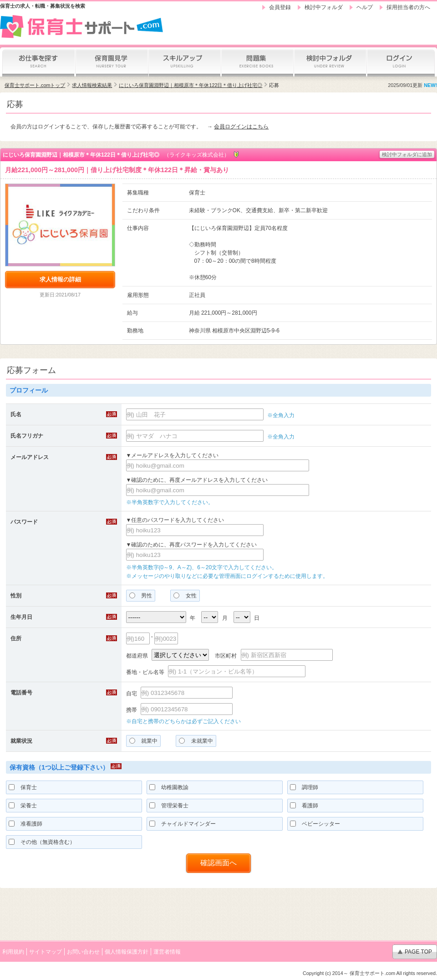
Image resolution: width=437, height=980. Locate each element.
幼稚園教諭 (169, 787)
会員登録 (280, 7)
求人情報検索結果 (92, 85)
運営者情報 (167, 952)
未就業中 (196, 741)
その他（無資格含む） (42, 842)
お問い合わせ (83, 952)
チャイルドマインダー (183, 824)
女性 (185, 596)
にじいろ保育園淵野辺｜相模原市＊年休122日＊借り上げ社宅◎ (191, 85)
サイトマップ (46, 952)
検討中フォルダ (324, 7)
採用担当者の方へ (408, 7)
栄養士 (23, 806)
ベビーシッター (315, 824)
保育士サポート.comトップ (35, 85)
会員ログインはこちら (241, 127)
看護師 (304, 806)
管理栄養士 (169, 806)
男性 (141, 596)
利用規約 (13, 952)
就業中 (143, 741)
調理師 (304, 787)
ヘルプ (365, 7)
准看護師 (25, 824)
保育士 (23, 787)
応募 (274, 85)
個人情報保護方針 (127, 952)
